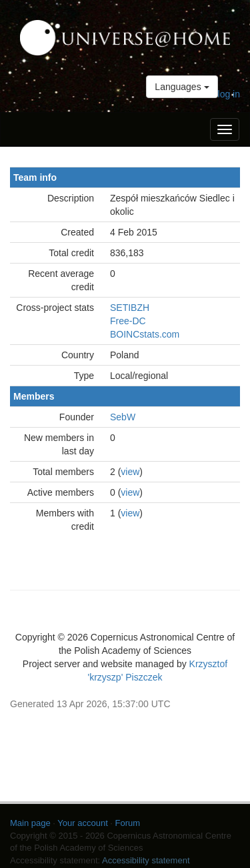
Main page (30, 823)
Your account (82, 823)
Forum (128, 823)
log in (229, 94)
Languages (182, 87)
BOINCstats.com (145, 334)
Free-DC (128, 321)
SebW (123, 417)
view (130, 472)
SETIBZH (130, 308)
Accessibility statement (146, 860)
